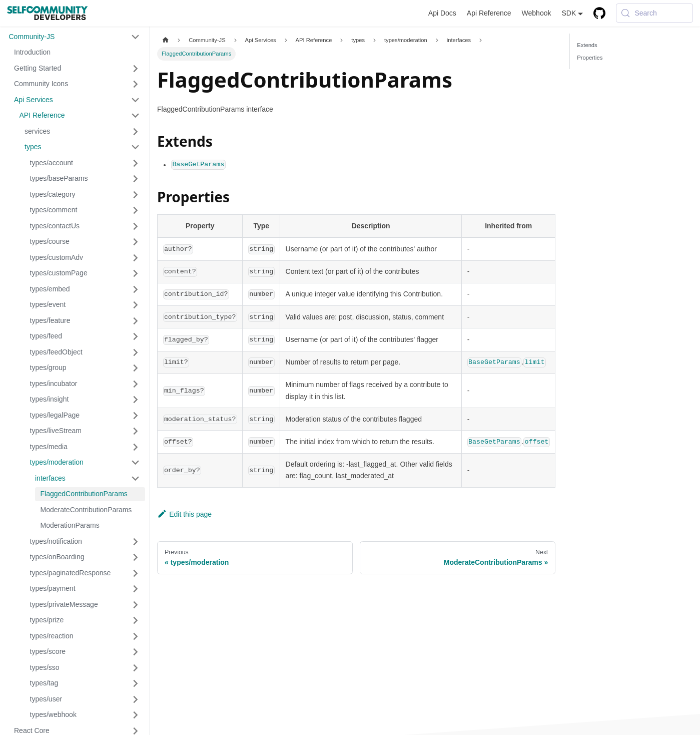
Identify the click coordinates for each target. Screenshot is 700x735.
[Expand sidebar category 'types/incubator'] (136, 384)
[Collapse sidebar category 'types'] (136, 147)
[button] (74, 37)
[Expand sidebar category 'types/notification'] (136, 542)
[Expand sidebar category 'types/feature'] (136, 321)
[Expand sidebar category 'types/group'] (136, 368)
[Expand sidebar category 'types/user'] (136, 699)
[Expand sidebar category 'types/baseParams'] (136, 179)
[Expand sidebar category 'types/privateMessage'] (136, 605)
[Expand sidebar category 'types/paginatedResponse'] (136, 573)
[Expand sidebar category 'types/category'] (136, 195)
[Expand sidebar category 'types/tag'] (136, 683)
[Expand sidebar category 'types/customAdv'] (136, 258)
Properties (590, 58)
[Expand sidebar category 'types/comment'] (136, 210)
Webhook (537, 13)
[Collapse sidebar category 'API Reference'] (136, 116)
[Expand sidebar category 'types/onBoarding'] (136, 557)
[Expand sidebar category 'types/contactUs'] (136, 226)
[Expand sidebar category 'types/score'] (136, 652)
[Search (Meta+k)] (654, 13)
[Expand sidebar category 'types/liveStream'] (136, 431)
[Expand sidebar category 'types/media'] (136, 447)
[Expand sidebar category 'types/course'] (136, 242)
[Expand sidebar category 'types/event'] (136, 305)
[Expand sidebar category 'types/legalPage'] (136, 416)
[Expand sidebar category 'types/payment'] (136, 589)
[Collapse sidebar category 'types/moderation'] (136, 463)
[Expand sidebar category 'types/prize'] (136, 620)
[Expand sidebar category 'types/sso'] (136, 668)
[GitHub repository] (600, 13)
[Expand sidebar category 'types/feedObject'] (136, 352)
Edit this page (184, 514)
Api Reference (489, 13)
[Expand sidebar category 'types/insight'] (136, 400)
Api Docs (442, 13)
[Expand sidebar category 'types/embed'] (136, 289)
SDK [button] (569, 13)
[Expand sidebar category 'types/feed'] (136, 336)
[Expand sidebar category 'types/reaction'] (136, 636)
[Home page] (165, 40)
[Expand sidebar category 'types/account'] (136, 163)
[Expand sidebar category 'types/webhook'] (136, 715)
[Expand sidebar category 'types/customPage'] (136, 273)
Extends (587, 45)
